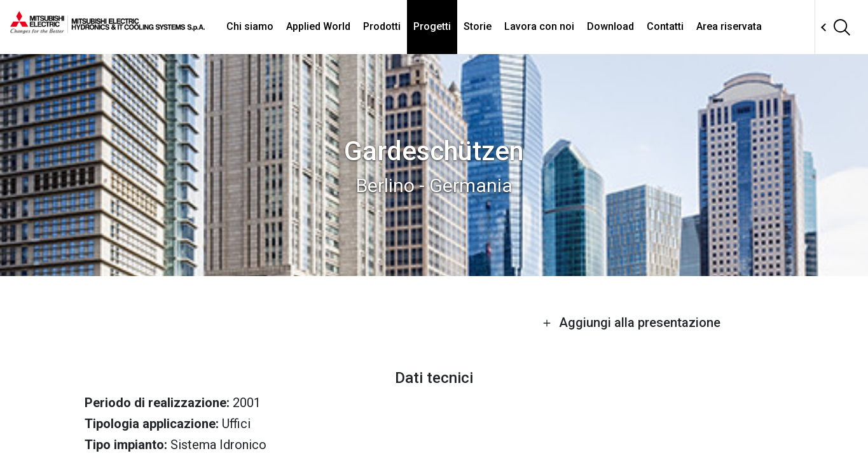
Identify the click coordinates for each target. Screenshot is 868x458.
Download (610, 26)
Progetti (432, 26)
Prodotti (382, 26)
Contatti (665, 26)
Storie (478, 26)
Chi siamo (250, 26)
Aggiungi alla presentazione (631, 323)
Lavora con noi (539, 26)
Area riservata (729, 26)
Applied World (318, 26)
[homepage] (107, 29)
